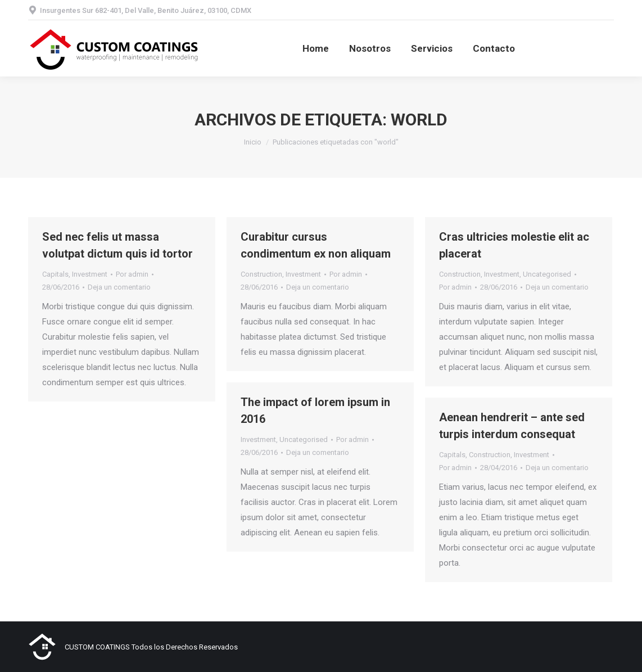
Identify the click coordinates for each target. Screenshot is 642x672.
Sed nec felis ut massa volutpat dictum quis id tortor (117, 245)
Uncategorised (547, 274)
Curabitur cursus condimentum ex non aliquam (316, 245)
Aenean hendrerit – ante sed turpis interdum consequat (512, 426)
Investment (90, 274)
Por (132, 274)
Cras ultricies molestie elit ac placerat (514, 245)
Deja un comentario (119, 287)
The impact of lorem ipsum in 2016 (315, 411)
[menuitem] (316, 48)
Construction (261, 274)
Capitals (55, 274)
